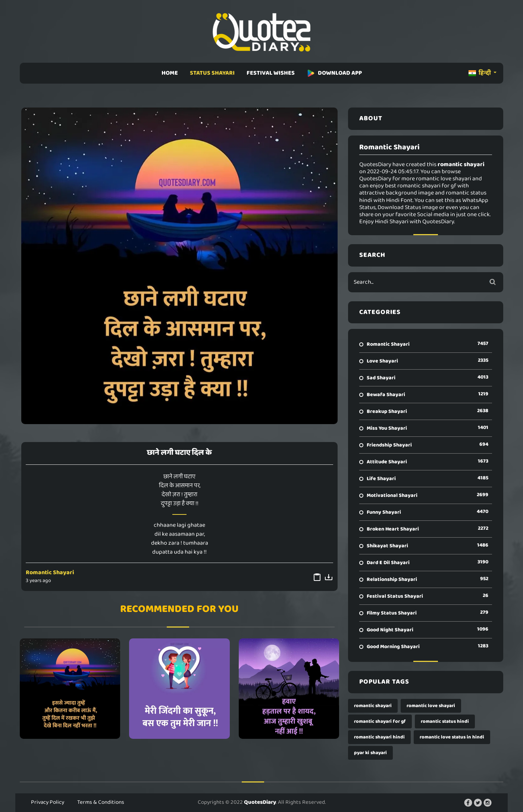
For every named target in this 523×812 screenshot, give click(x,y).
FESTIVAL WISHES (271, 73)
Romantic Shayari (50, 573)
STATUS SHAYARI (212, 73)
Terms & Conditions (101, 802)
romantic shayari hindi (379, 737)
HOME (170, 73)
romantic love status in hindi (452, 737)
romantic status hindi (445, 721)
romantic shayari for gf (380, 721)
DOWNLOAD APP (334, 73)
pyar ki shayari (370, 753)
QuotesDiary (260, 802)
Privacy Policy (48, 802)
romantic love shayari (431, 706)
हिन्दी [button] (480, 73)
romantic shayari (373, 706)
